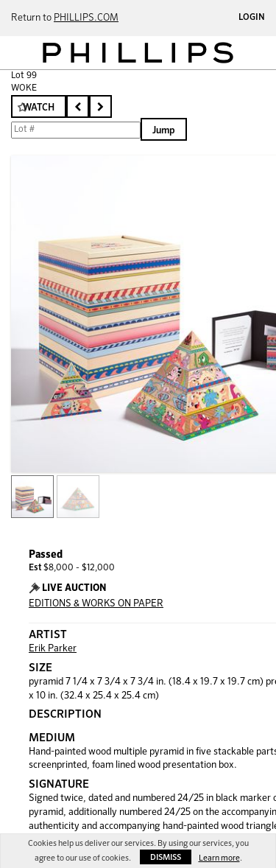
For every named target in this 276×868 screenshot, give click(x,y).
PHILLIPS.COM (86, 18)
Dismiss (166, 857)
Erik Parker (53, 649)
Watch (39, 108)
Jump (164, 131)
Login (252, 18)
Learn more (219, 858)
